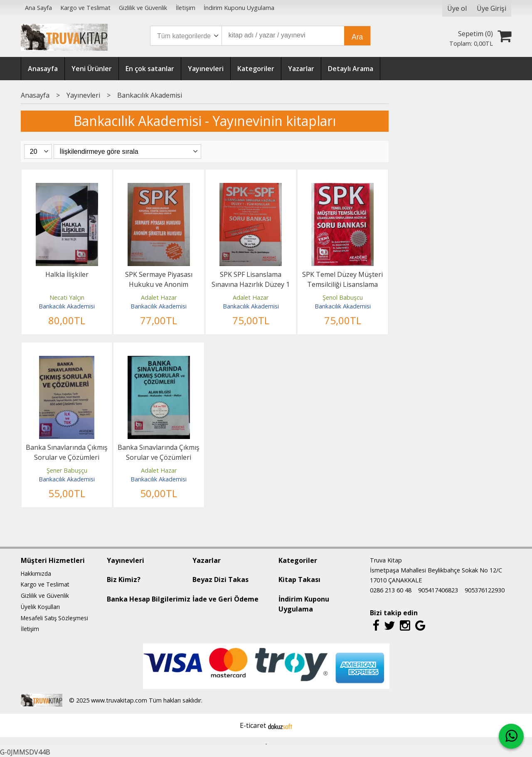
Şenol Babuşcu (343, 297)
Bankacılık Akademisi (67, 306)
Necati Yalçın (67, 297)
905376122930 (485, 590)
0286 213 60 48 (391, 590)
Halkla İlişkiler (67, 274)
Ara (357, 37)
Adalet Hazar (159, 297)
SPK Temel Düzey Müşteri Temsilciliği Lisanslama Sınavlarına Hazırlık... (342, 284)
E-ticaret (253, 725)
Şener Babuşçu (67, 470)
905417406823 (438, 590)
